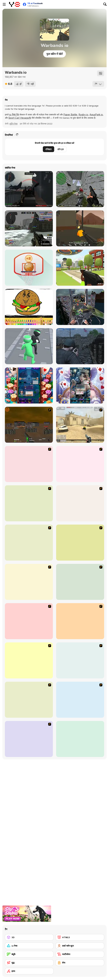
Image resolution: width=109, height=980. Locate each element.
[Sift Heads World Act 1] (80, 582)
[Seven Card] (80, 385)
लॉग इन (61, 149)
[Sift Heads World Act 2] (80, 621)
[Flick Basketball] (29, 268)
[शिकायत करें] (98, 84)
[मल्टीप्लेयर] (80, 954)
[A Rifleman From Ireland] (80, 346)
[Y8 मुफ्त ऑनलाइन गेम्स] (15, 4)
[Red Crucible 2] (29, 189)
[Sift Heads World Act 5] (29, 700)
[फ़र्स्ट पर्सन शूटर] (80, 946)
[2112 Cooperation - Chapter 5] (80, 543)
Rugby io (83, 115)
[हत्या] (29, 971)
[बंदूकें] (29, 954)
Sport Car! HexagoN (20, 118)
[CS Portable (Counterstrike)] (80, 189)
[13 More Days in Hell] (29, 582)
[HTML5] (80, 937)
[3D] (29, 937)
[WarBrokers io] (80, 228)
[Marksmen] (29, 503)
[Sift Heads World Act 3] (29, 660)
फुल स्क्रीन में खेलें (54, 54)
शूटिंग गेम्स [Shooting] (13, 124)
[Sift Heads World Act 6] (80, 700)
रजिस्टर (48, 149)
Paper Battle (70, 115)
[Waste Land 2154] (29, 425)
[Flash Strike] (80, 425)
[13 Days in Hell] (80, 464)
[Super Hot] (80, 739)
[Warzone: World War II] (29, 464)
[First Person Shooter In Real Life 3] (80, 503)
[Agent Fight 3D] (29, 346)
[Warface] (29, 621)
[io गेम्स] (29, 946)
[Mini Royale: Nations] (80, 268)
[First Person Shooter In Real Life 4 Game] (29, 543)
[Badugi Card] (29, 385)
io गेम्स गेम (14, 115)
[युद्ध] (29, 963)
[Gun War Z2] (80, 307)
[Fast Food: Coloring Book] (29, 307)
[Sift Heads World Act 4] (80, 660)
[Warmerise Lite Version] (29, 228)
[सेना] (80, 963)
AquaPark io (96, 115)
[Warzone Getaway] (29, 739)
